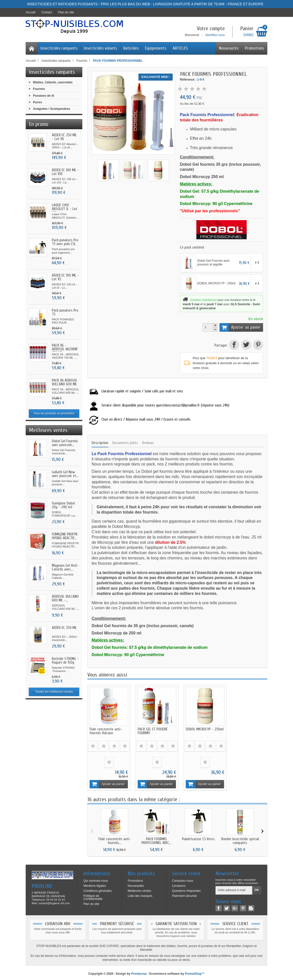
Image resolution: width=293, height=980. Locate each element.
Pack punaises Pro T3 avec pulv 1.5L (65, 242)
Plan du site (91, 902)
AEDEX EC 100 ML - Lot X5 (65, 277)
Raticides (131, 48)
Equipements (156, 48)
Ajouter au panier (240, 327)
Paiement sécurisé (184, 894)
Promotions (254, 48)
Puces (37, 102)
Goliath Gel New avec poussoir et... (65, 474)
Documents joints (125, 443)
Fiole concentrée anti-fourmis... (115, 839)
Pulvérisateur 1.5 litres (198, 837)
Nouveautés (229, 48)
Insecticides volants (100, 48)
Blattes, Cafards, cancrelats (53, 82)
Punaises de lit (44, 95)
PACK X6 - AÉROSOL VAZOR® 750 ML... (65, 349)
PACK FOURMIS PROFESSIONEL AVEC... (156, 839)
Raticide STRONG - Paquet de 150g (65, 661)
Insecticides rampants (59, 48)
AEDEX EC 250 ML (64, 628)
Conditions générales (98, 889)
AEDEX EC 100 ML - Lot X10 (65, 172)
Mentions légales (95, 884)
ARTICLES (180, 48)
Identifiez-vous (215, 35)
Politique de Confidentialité (93, 895)
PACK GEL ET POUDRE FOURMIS (151, 729)
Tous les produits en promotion (54, 413)
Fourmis (39, 89)
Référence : (188, 80)
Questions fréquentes (186, 889)
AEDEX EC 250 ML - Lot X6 (64, 137)
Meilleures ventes (139, 889)
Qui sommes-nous (96, 879)
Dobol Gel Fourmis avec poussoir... (65, 443)
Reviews (148, 443)
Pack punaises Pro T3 (65, 312)
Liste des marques (140, 894)
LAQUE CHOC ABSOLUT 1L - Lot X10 (65, 209)
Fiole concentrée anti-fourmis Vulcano (106, 729)
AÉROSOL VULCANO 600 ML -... (65, 598)
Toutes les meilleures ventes (54, 692)
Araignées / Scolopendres (51, 109)
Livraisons (179, 884)
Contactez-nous (182, 879)
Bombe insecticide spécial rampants (240, 839)
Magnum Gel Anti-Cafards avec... (65, 567)
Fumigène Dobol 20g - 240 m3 (63, 505)
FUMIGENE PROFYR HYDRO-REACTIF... (65, 536)
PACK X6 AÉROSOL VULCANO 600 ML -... (65, 384)
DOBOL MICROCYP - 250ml (196, 729)
